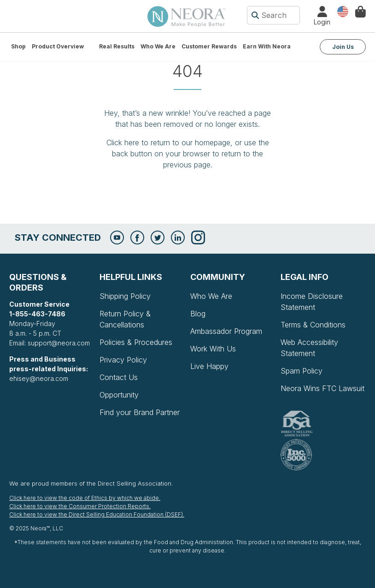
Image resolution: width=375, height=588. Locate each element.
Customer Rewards (209, 46)
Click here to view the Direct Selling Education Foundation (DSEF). (97, 514)
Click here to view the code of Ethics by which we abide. (85, 498)
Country (343, 11)
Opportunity (119, 395)
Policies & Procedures (136, 342)
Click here (123, 143)
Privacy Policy (123, 360)
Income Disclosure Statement (312, 302)
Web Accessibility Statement (309, 348)
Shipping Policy (125, 296)
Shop (18, 46)
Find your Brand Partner (140, 412)
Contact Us (119, 377)
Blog (198, 314)
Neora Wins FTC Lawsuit (322, 388)
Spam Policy (302, 371)
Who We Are (158, 46)
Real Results (117, 46)
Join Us (343, 47)
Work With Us (213, 349)
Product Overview (58, 46)
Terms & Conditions (313, 325)
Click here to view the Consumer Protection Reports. (80, 506)
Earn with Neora (267, 46)
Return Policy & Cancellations (125, 319)
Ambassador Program (226, 331)
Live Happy (209, 366)
